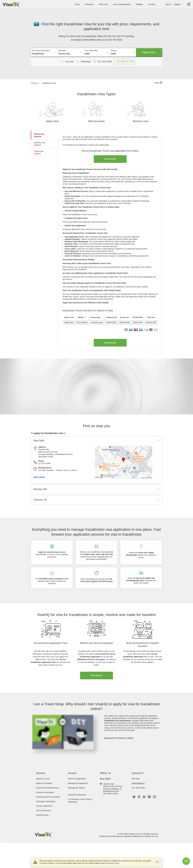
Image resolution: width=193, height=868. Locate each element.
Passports (89, 4)
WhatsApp (83, 62)
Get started (110, 159)
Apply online (149, 52)
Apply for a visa (43, 779)
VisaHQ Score (42, 815)
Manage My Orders (76, 788)
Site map (136, 779)
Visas (77, 4)
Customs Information (45, 792)
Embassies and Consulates (48, 797)
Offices (103, 773)
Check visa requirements (47, 788)
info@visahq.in (138, 783)
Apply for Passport (44, 783)
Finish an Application (77, 779)
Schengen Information (46, 801)
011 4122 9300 (138, 788)
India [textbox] (87, 54)
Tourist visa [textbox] (64, 54)
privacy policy (114, 863)
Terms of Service (43, 810)
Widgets (139, 4)
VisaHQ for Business (77, 795)
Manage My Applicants (78, 783)
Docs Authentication (122, 4)
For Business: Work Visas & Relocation (80, 800)
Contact (152, 4)
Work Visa (103, 4)
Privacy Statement (44, 806)
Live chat (67, 62)
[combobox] (44, 53)
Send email (39, 477)
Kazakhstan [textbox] (38, 54)
